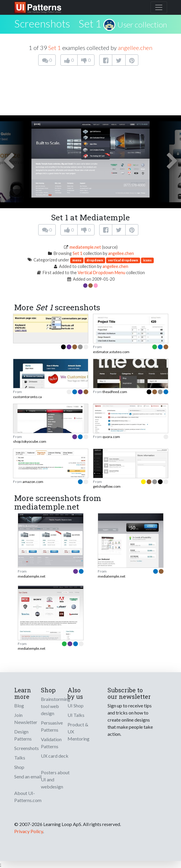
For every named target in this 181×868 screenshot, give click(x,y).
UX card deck (55, 756)
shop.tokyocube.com (30, 441)
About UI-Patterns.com (28, 797)
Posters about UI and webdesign (55, 779)
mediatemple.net (85, 247)
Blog (19, 705)
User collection (142, 25)
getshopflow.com (107, 486)
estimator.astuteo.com (111, 352)
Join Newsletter (26, 719)
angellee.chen (135, 48)
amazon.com (33, 482)
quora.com (111, 437)
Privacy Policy (29, 831)
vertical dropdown (123, 260)
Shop (19, 767)
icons (147, 260)
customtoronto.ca (27, 397)
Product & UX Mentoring (79, 732)
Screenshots (27, 748)
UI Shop (76, 705)
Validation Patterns (51, 743)
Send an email (28, 776)
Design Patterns (23, 735)
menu (77, 260)
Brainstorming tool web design (56, 706)
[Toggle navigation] (159, 7)
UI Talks (76, 715)
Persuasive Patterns (52, 726)
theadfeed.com (115, 392)
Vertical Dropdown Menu (101, 273)
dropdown (95, 260)
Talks (20, 758)
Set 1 (90, 23)
